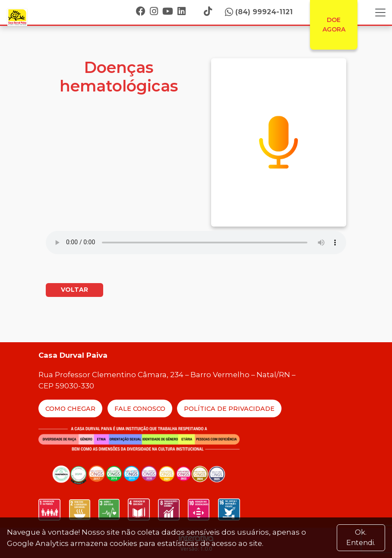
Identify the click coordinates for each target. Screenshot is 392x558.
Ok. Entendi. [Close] (361, 538)
